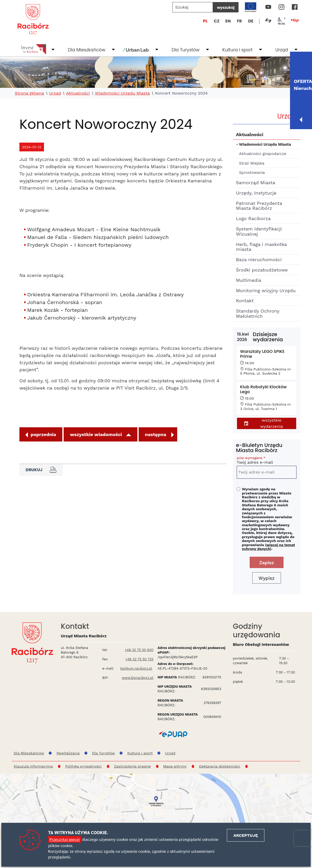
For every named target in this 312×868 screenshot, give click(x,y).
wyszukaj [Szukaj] (226, 7)
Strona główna (29, 93)
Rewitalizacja (68, 753)
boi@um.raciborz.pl (136, 668)
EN (228, 21)
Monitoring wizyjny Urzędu (266, 290)
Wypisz (267, 578)
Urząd (282, 50)
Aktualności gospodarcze (263, 154)
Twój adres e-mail (267, 461)
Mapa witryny (175, 766)
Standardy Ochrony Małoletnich (258, 313)
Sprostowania (252, 173)
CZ (217, 21)
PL (205, 21)
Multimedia (249, 280)
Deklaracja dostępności (220, 766)
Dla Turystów (185, 50)
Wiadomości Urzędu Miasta (122, 93)
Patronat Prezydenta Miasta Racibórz (259, 206)
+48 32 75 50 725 (139, 659)
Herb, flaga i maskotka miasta (261, 247)
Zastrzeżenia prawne (132, 766)
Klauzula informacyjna (33, 766)
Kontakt (245, 301)
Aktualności (78, 93)
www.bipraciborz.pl (138, 678)
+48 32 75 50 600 (139, 650)
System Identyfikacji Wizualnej (259, 231)
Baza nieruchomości (259, 259)
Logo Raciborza (253, 218)
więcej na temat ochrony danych (268, 547)
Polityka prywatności (83, 766)
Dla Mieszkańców (87, 50)
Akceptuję (246, 835)
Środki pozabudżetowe (262, 270)
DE (251, 21)
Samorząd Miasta (256, 183)
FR (239, 21)
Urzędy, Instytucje (256, 193)
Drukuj (41, 470)
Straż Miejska (252, 163)
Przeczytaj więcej (65, 839)
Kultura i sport (237, 50)
